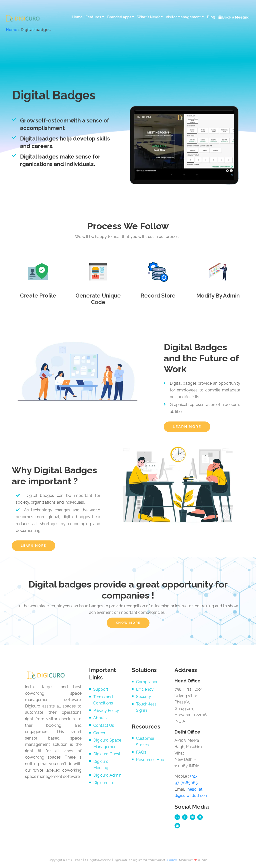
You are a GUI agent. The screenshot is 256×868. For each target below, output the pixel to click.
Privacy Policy (106, 711)
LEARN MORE (187, 427)
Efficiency (145, 689)
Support (101, 689)
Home (77, 17)
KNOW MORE (128, 623)
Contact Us (104, 725)
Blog (211, 17)
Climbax (171, 860)
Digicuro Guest (107, 754)
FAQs (141, 752)
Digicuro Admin (107, 775)
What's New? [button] (148, 17)
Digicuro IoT (104, 783)
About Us (102, 718)
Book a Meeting (234, 17)
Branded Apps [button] (119, 17)
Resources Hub (150, 760)
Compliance (147, 682)
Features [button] (93, 17)
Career (99, 733)
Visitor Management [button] (183, 17)
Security (143, 697)
